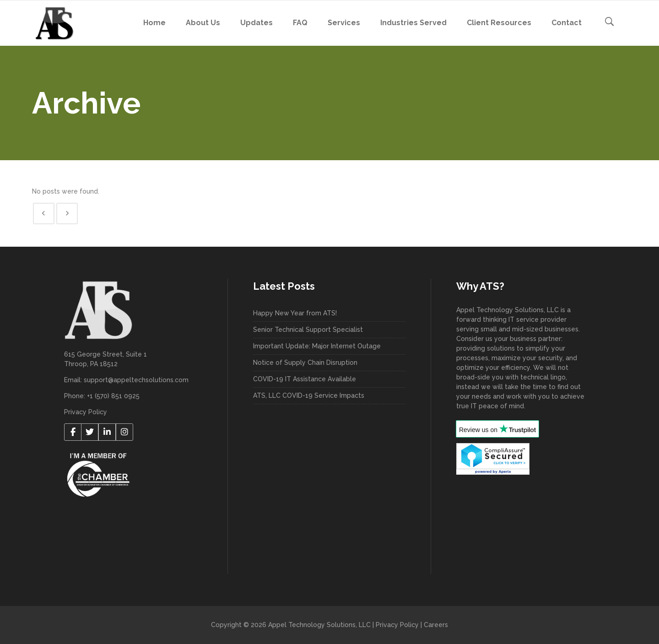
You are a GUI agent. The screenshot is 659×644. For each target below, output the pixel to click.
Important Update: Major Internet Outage (317, 346)
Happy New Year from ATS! (295, 313)
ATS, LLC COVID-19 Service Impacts (309, 395)
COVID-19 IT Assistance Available (305, 379)
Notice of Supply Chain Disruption (305, 363)
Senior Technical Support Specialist (308, 330)
